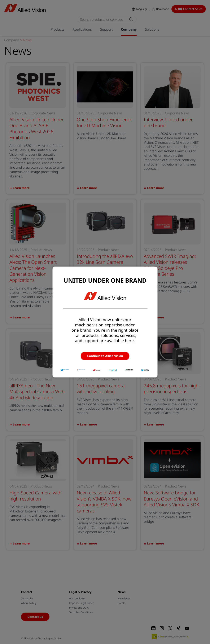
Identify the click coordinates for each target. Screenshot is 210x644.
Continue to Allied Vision (105, 356)
